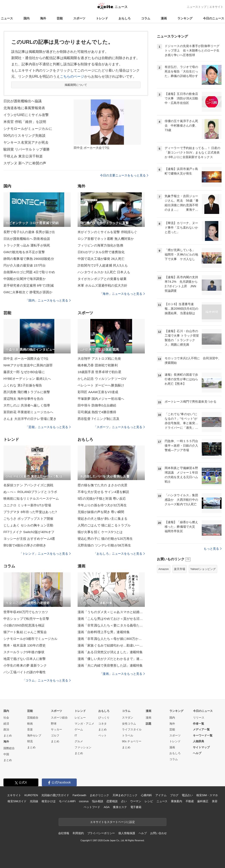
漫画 (164, 18)
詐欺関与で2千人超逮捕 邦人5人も (103, 265)
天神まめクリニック (125, 795)
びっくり (104, 718)
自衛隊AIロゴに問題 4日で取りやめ (29, 272)
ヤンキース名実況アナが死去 (26, 142)
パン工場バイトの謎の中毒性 (25, 672)
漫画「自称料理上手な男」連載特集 (104, 632)
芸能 (60, 18)
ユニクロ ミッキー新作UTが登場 (27, 505)
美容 (215, 801)
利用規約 (78, 833)
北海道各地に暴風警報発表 (24, 108)
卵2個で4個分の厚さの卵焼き (25, 545)
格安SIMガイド (17, 801)
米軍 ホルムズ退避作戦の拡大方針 (102, 285)
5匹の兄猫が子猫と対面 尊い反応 (102, 498)
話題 (148, 724)
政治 (6, 729)
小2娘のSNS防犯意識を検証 (24, 625)
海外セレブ (34, 735)
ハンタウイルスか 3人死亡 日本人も (104, 272)
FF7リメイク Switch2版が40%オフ (29, 532)
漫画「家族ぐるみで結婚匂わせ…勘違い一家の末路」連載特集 (111, 645)
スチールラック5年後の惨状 (24, 652)
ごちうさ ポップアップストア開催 (28, 519)
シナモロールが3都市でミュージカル (30, 639)
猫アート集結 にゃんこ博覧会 (25, 632)
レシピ (149, 801)
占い (124, 801)
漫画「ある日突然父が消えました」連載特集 (110, 652)
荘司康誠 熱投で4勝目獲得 (97, 412)
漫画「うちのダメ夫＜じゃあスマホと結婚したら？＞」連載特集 (111, 612)
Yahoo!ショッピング (203, 569)
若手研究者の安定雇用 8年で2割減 (29, 285)
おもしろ (125, 18)
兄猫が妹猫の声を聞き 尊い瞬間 (101, 512)
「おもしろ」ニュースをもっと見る (119, 554)
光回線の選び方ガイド (55, 795)
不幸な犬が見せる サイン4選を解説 (103, 492)
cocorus (84, 801)
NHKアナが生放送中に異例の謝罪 (28, 365)
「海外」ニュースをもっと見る (122, 294)
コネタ (102, 724)
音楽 (30, 729)
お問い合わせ (159, 833)
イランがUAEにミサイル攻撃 (26, 115)
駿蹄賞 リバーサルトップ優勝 (27, 149)
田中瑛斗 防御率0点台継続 (97, 405)
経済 (6, 724)
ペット (102, 735)
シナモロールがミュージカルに (28, 129)
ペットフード (92, 807)
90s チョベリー (132, 741)
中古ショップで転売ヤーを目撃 (26, 619)
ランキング (185, 18)
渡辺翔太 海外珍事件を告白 (23, 399)
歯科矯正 (203, 801)
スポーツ (79, 18)
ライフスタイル (132, 729)
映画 (30, 724)
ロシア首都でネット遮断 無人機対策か (106, 239)
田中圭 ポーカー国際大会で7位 (26, 359)
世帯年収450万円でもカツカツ (26, 612)
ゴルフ (55, 735)
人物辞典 (198, 741)
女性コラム (129, 724)
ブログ (174, 795)
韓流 (30, 741)
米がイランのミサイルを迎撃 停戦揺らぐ (107, 232)
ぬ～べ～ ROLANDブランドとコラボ (30, 492)
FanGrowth (79, 795)
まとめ (8, 735)
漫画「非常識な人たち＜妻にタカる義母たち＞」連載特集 (111, 625)
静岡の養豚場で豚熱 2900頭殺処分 (29, 259)
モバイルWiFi (67, 801)
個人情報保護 (127, 833)
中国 (6, 754)
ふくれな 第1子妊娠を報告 (23, 385)
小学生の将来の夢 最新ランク (25, 665)
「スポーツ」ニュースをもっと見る (119, 427)
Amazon (164, 569)
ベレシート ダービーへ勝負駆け (101, 385)
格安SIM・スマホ (207, 795)
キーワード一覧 (203, 735)
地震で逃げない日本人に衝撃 (25, 659)
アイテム (161, 795)
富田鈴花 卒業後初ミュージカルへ (28, 412)
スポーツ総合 (59, 718)
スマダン (128, 718)
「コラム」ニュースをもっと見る (47, 680)
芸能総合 (33, 718)
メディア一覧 (201, 729)
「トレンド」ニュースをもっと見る (45, 554)
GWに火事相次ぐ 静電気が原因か (28, 292)
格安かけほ (48, 801)
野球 (54, 724)
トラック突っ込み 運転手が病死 (27, 245)
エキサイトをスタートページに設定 (112, 822)
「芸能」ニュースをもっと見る (48, 427)
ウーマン (136, 801)
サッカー (56, 729)
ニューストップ (197, 7)
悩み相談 (98, 801)
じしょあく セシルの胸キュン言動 (28, 525)
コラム (146, 18)
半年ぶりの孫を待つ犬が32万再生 (102, 505)
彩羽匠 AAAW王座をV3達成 (98, 392)
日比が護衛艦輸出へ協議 (23, 101)
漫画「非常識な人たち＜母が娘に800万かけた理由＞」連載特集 (111, 639)
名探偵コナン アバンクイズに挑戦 (28, 485)
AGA (107, 807)
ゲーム (79, 729)
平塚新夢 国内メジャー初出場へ (101, 399)
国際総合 (9, 748)
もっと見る (213, 549)
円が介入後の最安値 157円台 (25, 265)
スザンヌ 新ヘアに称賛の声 (25, 163)
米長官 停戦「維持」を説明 (25, 122)
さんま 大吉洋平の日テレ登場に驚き (30, 419)
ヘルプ (197, 753)
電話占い (187, 795)
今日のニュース (214, 18)
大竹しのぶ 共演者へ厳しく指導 (27, 405)
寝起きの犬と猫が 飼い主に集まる (102, 519)
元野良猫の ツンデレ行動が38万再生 (104, 545)
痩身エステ (120, 807)
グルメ (79, 741)
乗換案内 (176, 801)
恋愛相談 (112, 801)
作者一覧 (198, 724)
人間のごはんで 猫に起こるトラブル (104, 525)
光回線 (34, 801)
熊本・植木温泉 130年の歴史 (25, 645)
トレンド (102, 18)
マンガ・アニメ (84, 724)
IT (76, 735)
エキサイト (216, 7)
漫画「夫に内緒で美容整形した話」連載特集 (110, 665)
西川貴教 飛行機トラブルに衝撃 (27, 392)
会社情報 (64, 833)
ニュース (7, 18)
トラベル (128, 735)
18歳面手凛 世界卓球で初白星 (99, 372)
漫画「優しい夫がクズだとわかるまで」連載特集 (111, 659)
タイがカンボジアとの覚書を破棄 (102, 279)
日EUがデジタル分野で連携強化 (101, 252)
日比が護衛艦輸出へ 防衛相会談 (27, 239)
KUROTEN (31, 795)
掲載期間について (76, 85)
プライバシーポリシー (101, 833)
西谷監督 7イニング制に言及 (98, 419)
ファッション (83, 747)
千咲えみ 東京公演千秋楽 (23, 156)
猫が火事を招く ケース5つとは (100, 532)
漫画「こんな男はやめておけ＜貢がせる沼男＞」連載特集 (111, 619)
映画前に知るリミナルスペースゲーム (31, 498)
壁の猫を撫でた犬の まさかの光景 (102, 485)
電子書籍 (136, 807)
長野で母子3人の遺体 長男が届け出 (29, 232)
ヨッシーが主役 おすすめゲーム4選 (29, 539)
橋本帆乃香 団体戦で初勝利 (98, 365)
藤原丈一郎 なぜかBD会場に (24, 372)
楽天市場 (180, 569)
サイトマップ (201, 747)
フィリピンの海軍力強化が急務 (100, 245)
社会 (6, 718)
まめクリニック (99, 795)
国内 (27, 18)
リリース (199, 718)
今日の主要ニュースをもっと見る (124, 175)
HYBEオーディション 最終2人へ (27, 379)
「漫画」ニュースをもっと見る (122, 674)
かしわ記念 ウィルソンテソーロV (102, 379)
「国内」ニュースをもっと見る (48, 300)
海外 (43, 18)
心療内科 (146, 795)
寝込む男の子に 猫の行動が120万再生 (105, 539)
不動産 (190, 801)
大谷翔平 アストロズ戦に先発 (99, 359)
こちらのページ (72, 76)
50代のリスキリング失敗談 (24, 136)
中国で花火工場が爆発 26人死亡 (101, 259)
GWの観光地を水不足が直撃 (24, 252)
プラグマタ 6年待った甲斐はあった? (30, 512)
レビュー (80, 718)
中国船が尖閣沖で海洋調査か (25, 279)
